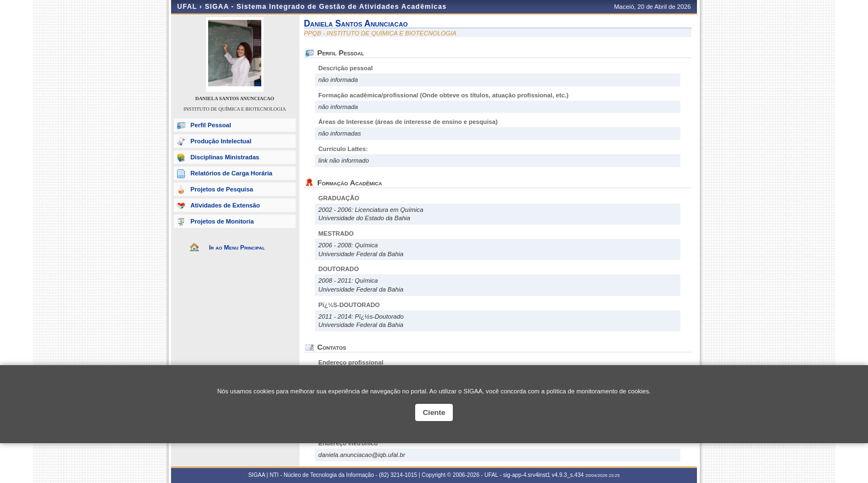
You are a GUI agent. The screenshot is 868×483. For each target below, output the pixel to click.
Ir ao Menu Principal (237, 247)
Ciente (434, 412)
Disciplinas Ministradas (225, 157)
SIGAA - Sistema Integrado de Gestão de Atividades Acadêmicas (326, 7)
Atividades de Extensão (225, 205)
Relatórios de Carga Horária (231, 173)
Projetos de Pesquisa (222, 189)
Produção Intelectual (221, 141)
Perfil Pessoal (211, 125)
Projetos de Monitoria (222, 221)
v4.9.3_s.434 (568, 475)
